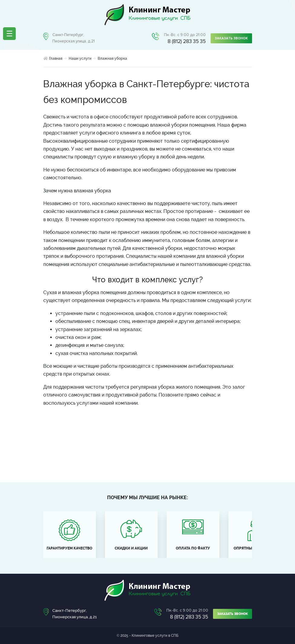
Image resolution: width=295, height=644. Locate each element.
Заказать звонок (231, 38)
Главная (56, 58)
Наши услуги (80, 58)
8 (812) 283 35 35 (187, 41)
